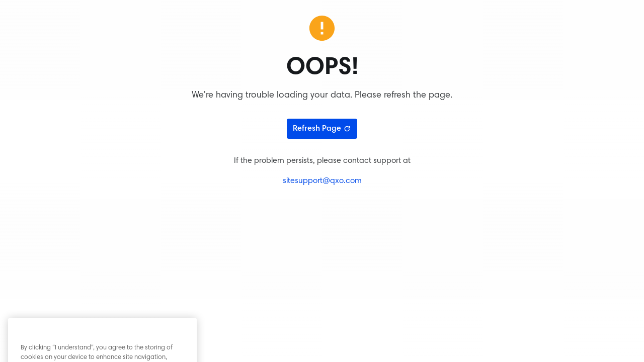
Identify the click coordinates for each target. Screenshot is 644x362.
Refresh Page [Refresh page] (322, 129)
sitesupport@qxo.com (322, 181)
